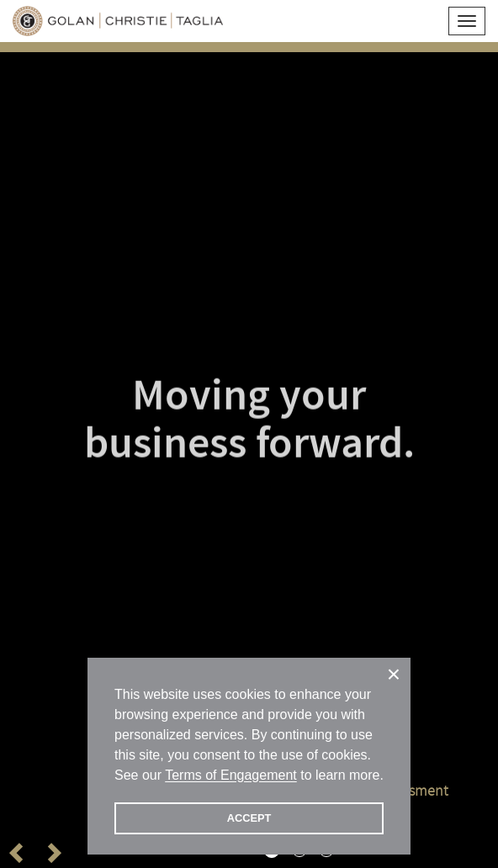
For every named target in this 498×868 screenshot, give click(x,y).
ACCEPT (249, 818)
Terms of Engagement (231, 775)
